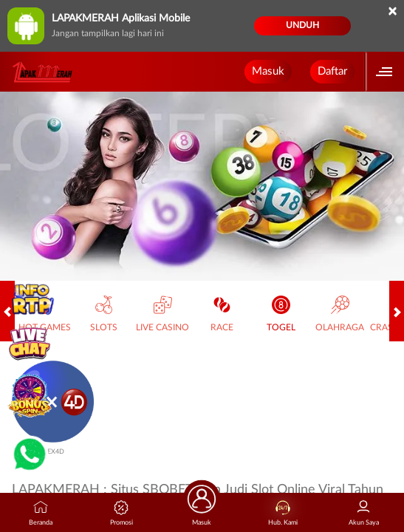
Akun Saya (364, 513)
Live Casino (162, 314)
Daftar (332, 71)
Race (222, 314)
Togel (281, 314)
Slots (104, 314)
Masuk (268, 71)
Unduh (302, 25)
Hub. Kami (283, 513)
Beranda (41, 513)
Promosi (121, 513)
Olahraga (340, 314)
